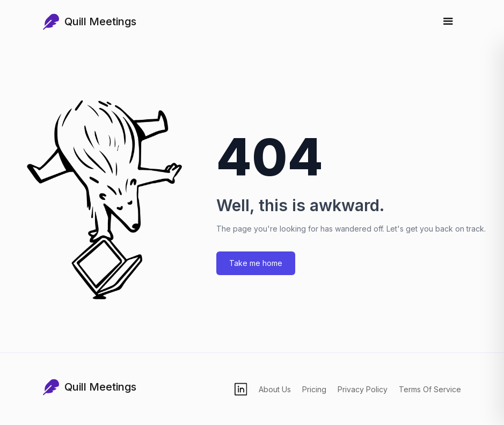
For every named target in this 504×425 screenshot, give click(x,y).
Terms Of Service (430, 389)
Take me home (256, 263)
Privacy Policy (363, 389)
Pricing (314, 389)
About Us (275, 389)
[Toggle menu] (448, 21)
